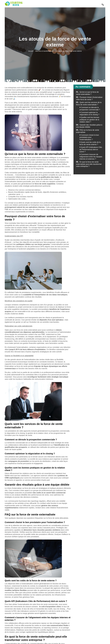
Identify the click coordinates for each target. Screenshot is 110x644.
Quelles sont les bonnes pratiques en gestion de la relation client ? (89, 120)
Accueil (31, 51)
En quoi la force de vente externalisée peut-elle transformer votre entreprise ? (89, 164)
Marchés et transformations (44, 51)
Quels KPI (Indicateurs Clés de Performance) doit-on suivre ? (91, 149)
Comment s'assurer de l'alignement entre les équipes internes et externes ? (91, 157)
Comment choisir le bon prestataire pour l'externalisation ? (89, 137)
